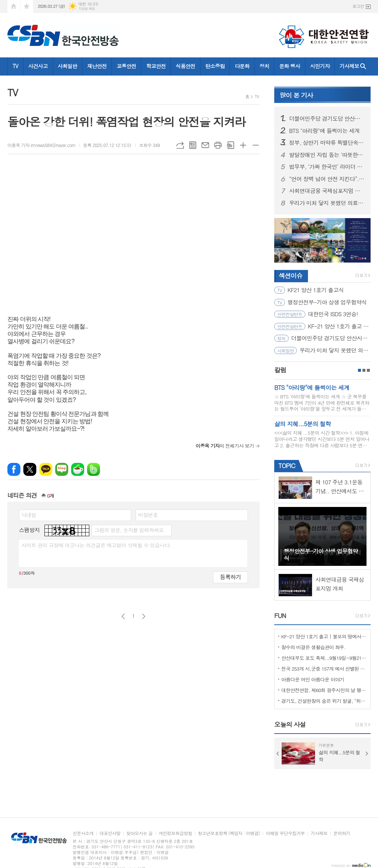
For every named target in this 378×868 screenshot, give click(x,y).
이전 (123, 616)
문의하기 (341, 833)
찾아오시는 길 (140, 833)
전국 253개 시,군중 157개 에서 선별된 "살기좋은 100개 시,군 (324, 669)
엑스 (30, 469)
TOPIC (287, 465)
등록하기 (231, 577)
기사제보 (349, 66)
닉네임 (29, 515)
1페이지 (359, 370)
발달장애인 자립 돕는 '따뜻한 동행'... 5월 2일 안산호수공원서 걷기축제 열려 (327, 155)
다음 (144, 616)
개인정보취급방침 (175, 833)
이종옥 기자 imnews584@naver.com (42, 145)
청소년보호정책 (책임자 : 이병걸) (229, 833)
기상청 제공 (87, 9)
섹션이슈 (291, 276)
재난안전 (97, 66)
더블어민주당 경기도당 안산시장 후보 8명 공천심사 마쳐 (327, 118)
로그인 (358, 6)
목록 (193, 145)
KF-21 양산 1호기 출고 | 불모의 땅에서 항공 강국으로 (324, 636)
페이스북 (14, 469)
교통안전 (127, 66)
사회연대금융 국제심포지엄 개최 (327, 191)
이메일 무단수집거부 (285, 833)
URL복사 (180, 145)
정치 (264, 66)
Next (367, 754)
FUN (280, 615)
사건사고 (38, 66)
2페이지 (364, 370)
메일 (205, 145)
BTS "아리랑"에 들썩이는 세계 (324, 131)
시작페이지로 (14, 6)
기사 (296, 95)
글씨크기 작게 (256, 145)
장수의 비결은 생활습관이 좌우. (314, 647)
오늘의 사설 (290, 724)
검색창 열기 (363, 66)
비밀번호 (148, 515)
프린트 (218, 145)
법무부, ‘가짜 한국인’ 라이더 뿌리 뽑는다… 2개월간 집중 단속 (327, 167)
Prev (278, 754)
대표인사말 (110, 833)
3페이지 (368, 370)
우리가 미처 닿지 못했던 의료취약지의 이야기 (327, 203)
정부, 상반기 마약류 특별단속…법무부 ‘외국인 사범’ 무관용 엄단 (327, 143)
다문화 (242, 66)
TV (15, 66)
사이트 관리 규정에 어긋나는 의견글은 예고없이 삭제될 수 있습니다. (96, 545)
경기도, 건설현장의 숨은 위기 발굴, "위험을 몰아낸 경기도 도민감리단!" (324, 701)
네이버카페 (78, 469)
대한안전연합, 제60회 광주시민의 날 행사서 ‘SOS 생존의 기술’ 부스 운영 (324, 690)
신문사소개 (83, 833)
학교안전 (156, 66)
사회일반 (68, 66)
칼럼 (280, 370)
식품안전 (185, 66)
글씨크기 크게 (243, 145)
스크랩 (231, 145)
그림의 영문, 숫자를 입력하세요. (130, 530)
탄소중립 (215, 66)
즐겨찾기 (27, 6)
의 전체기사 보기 (225, 446)
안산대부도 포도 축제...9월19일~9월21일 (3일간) (324, 658)
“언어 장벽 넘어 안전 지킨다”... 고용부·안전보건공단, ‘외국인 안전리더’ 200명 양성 (327, 179)
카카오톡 (46, 469)
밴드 (94, 469)
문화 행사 (289, 66)
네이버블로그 (62, 469)
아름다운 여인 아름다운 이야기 (313, 679)
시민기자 (320, 66)
